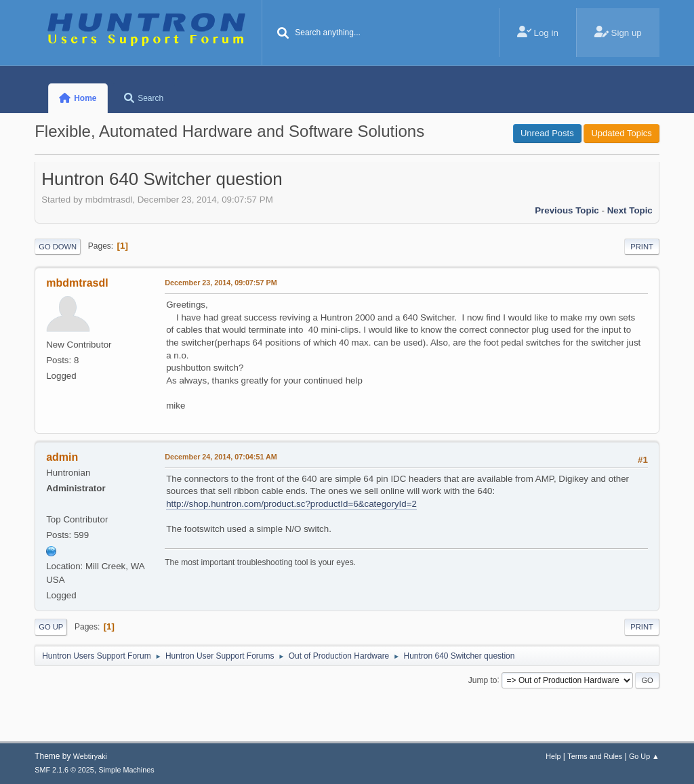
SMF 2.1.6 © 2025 (64, 770)
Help (553, 756)
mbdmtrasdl (77, 283)
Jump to (483, 680)
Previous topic (567, 210)
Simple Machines (127, 770)
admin (62, 457)
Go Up (51, 627)
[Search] (283, 34)
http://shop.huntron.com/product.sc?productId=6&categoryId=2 (291, 504)
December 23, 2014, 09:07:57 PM (221, 283)
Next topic (630, 210)
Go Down (58, 247)
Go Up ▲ (644, 756)
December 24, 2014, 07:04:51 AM (221, 457)
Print (642, 247)
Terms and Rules (595, 756)
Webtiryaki (90, 756)
